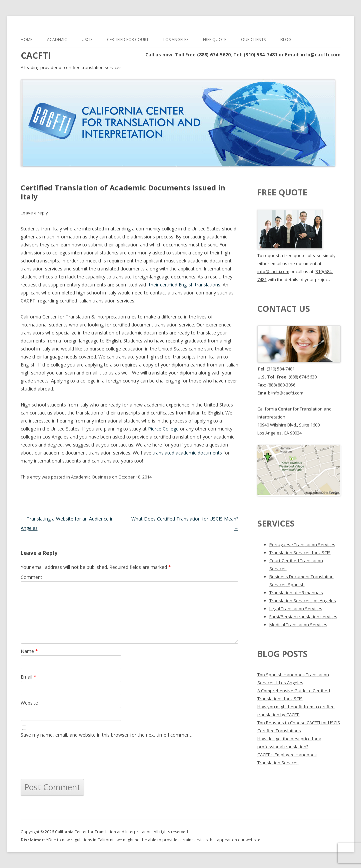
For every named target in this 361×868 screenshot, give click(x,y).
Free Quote (215, 40)
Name (29, 651)
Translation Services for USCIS (300, 553)
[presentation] (71, 759)
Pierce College (163, 429)
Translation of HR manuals (296, 593)
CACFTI (36, 55)
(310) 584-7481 (281, 369)
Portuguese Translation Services (302, 545)
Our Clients (253, 40)
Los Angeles (176, 40)
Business (102, 477)
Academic (57, 40)
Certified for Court (128, 40)
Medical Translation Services (298, 625)
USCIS (87, 40)
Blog (286, 40)
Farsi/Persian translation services (303, 617)
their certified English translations (185, 285)
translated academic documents (187, 453)
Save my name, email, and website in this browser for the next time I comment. (106, 735)
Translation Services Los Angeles (303, 601)
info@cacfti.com (273, 271)
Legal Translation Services (296, 609)
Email (28, 677)
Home (26, 40)
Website (29, 703)
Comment (31, 577)
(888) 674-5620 (303, 377)
